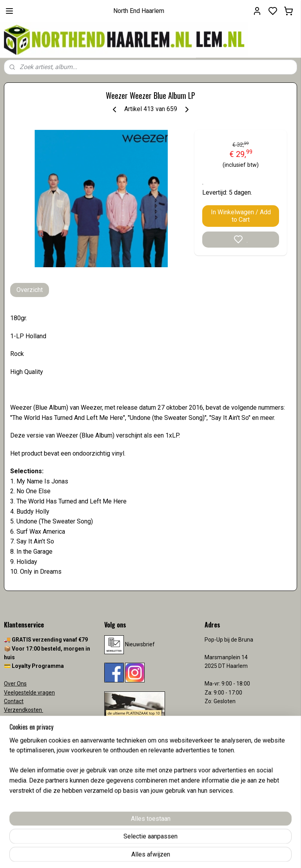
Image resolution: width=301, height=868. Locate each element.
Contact (14, 701)
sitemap (181, 854)
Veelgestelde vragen (29, 693)
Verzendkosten (24, 710)
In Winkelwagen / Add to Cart (241, 216)
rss (196, 854)
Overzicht (30, 290)
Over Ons (15, 684)
